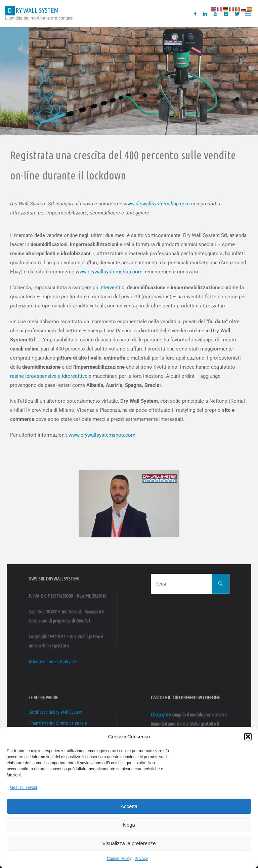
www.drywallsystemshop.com (157, 204)
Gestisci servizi (24, 788)
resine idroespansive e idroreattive (49, 376)
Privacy (141, 859)
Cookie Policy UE (61, 661)
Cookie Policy (119, 859)
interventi (110, 288)
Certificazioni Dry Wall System (55, 712)
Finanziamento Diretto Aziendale (58, 723)
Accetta (129, 806)
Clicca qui (159, 715)
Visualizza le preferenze (129, 843)
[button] (248, 737)
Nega (129, 825)
